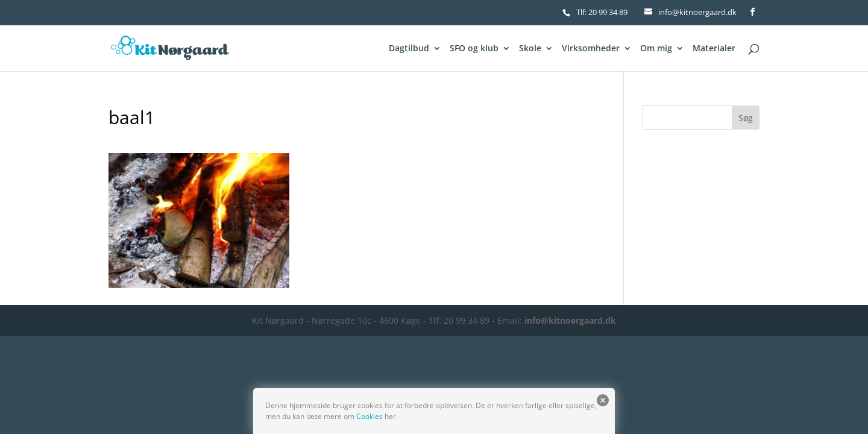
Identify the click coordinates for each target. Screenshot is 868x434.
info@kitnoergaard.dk (570, 320)
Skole (530, 49)
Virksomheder (591, 49)
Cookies (370, 416)
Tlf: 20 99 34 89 (602, 12)
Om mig (656, 49)
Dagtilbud (409, 49)
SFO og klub (474, 49)
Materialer (714, 49)
